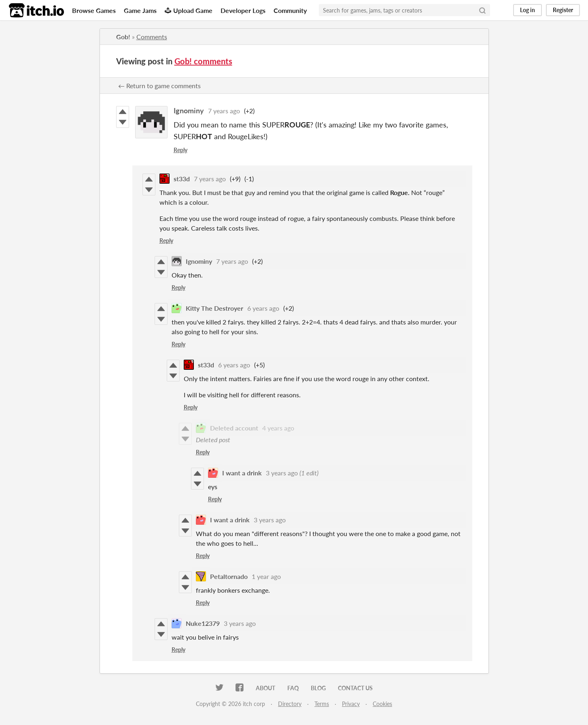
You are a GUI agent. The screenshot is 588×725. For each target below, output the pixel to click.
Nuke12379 (203, 623)
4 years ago (278, 428)
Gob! (123, 37)
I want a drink (242, 473)
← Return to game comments (159, 86)
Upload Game (189, 10)
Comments (152, 37)
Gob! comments (203, 61)
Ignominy (189, 110)
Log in (528, 10)
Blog (318, 688)
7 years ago (224, 111)
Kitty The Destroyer (214, 308)
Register (563, 10)
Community (290, 10)
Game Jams (140, 10)
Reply (180, 150)
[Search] (482, 10)
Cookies (382, 704)
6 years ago (263, 308)
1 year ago (266, 576)
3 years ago (282, 473)
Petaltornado (229, 576)
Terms (322, 704)
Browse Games (94, 10)
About (265, 688)
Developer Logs (243, 10)
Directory (290, 704)
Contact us (355, 688)
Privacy (351, 704)
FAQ (293, 688)
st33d (182, 179)
